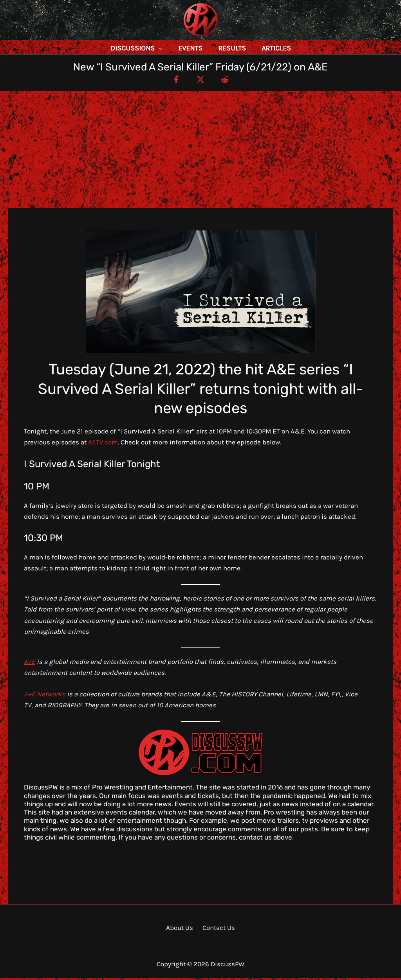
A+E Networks (45, 696)
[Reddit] (228, 81)
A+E (30, 664)
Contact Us (218, 930)
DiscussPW (185, 37)
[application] (176, 48)
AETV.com (103, 444)
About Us (181, 930)
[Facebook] (173, 81)
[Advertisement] (200, 151)
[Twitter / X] (200, 81)
